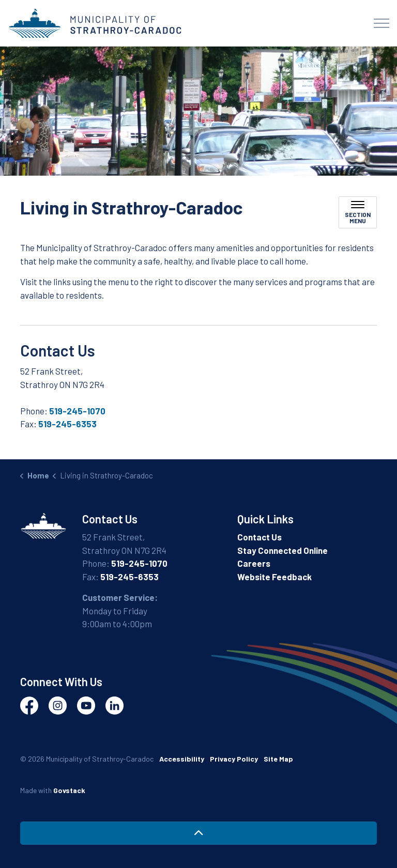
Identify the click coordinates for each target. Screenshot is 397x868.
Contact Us (259, 537)
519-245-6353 (67, 424)
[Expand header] (381, 23)
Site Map (278, 759)
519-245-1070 (77, 411)
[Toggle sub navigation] (358, 212)
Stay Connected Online (283, 550)
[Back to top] (198, 833)
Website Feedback (274, 577)
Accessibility (182, 759)
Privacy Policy (234, 759)
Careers (254, 563)
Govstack (69, 790)
